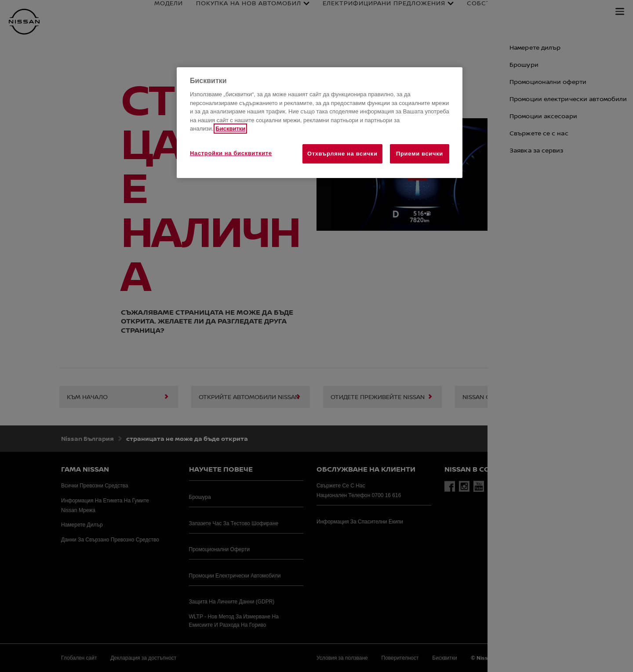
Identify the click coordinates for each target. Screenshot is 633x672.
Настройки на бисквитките (231, 153)
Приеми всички (420, 154)
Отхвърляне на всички (342, 154)
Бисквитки (230, 129)
